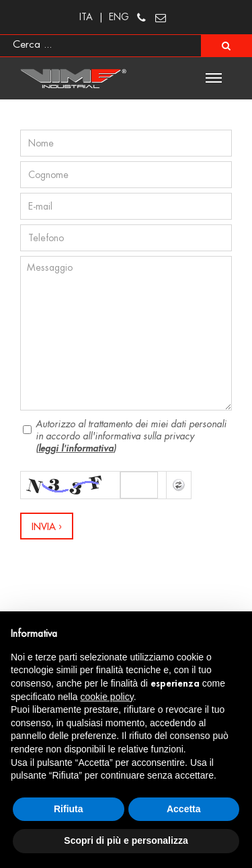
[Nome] (126, 143)
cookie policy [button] (107, 697)
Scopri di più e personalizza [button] (126, 840)
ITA (86, 17)
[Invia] (47, 526)
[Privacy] (27, 430)
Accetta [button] (184, 809)
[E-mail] (126, 206)
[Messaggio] (126, 333)
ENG (119, 17)
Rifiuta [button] (69, 809)
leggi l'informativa (76, 448)
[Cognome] (126, 175)
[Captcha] (139, 485)
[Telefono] (126, 238)
